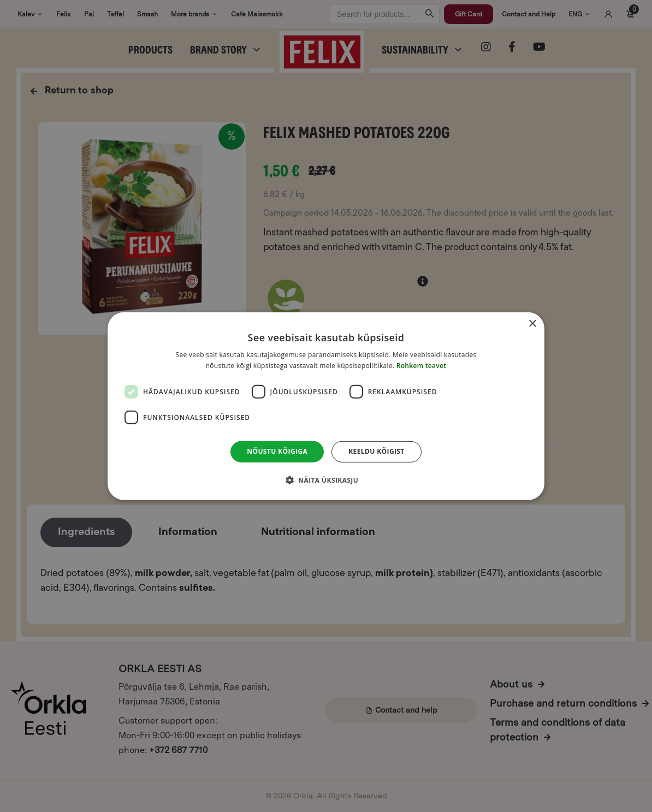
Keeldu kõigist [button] (377, 451)
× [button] (532, 324)
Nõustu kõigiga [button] (277, 451)
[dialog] (326, 406)
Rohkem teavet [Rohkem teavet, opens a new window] (422, 366)
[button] (326, 480)
